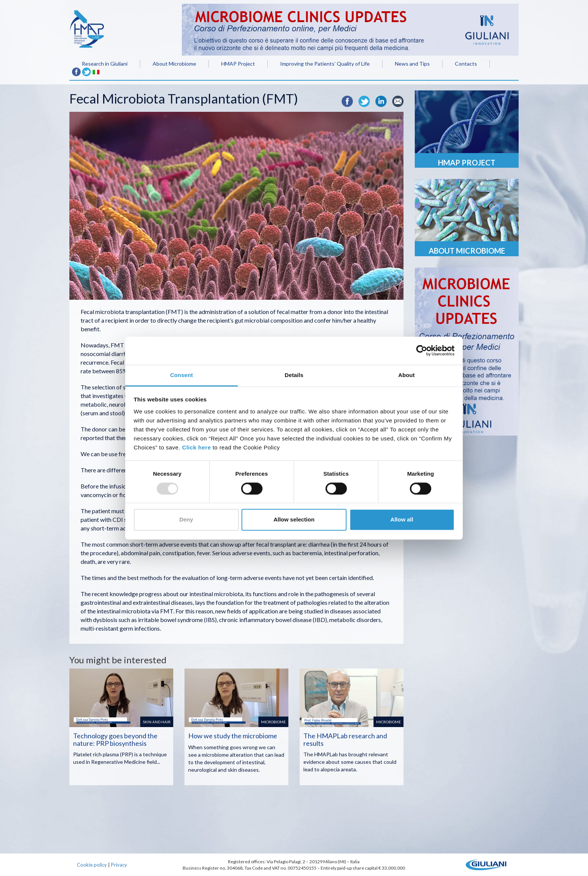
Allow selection (294, 520)
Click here (197, 447)
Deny (186, 520)
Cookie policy (92, 865)
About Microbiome (174, 64)
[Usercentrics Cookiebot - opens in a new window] (422, 350)
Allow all (402, 520)
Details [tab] (294, 375)
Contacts (466, 64)
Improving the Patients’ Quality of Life (325, 64)
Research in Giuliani (105, 64)
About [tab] (406, 375)
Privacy (119, 865)
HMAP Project (238, 64)
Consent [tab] (182, 375)
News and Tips (412, 64)
